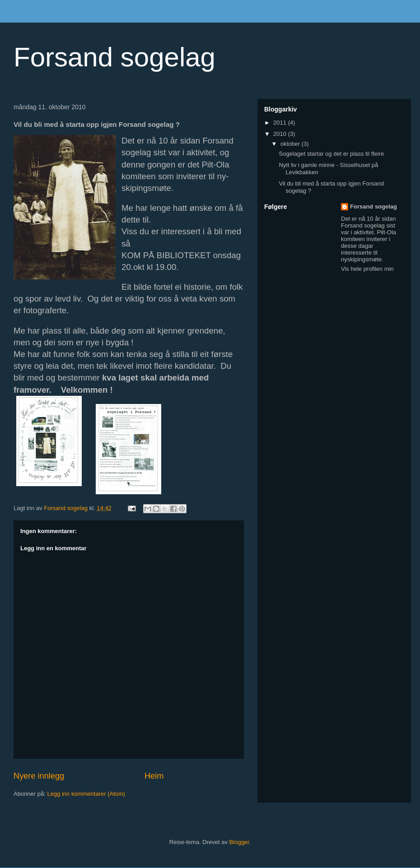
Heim (154, 776)
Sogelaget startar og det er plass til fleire (331, 154)
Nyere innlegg (39, 776)
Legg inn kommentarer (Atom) (86, 794)
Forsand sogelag (114, 57)
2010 (281, 134)
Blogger (239, 842)
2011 (281, 123)
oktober (291, 144)
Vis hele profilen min (367, 269)
